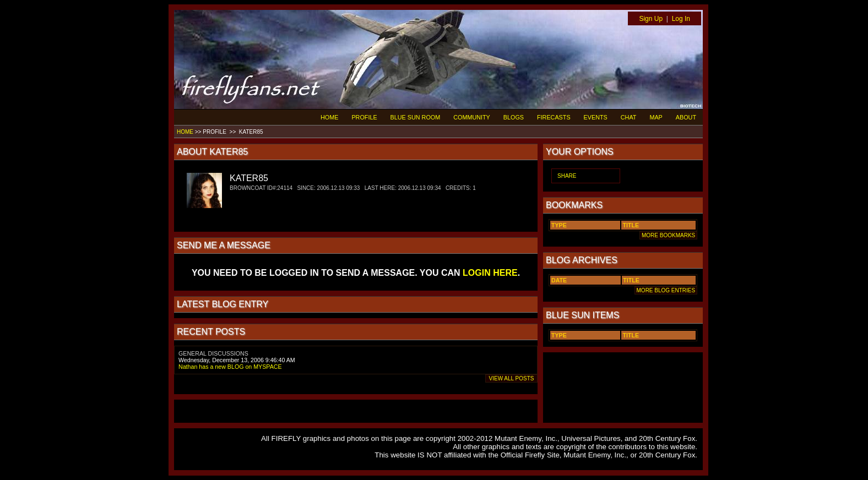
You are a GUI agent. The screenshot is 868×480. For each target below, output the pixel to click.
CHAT (629, 117)
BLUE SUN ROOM (416, 117)
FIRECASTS (554, 117)
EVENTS (596, 117)
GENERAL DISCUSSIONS (213, 353)
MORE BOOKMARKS (668, 235)
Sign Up (651, 19)
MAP (656, 117)
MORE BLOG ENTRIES (666, 290)
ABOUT (686, 117)
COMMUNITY (472, 117)
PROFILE (364, 117)
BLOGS (514, 117)
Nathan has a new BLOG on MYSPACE (230, 367)
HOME (329, 117)
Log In (681, 19)
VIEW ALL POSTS (511, 378)
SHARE (567, 176)
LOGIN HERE (490, 273)
